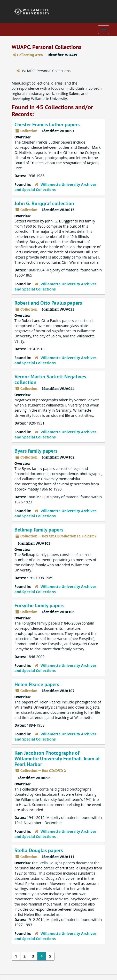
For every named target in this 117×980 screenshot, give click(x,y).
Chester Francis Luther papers (47, 124)
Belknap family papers (39, 530)
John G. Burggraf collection (44, 203)
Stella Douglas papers (39, 850)
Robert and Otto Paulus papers (48, 303)
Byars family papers (36, 451)
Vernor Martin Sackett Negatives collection (50, 379)
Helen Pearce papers (37, 684)
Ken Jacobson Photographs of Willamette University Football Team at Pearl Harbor (57, 759)
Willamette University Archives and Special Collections (56, 187)
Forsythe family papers (39, 605)
